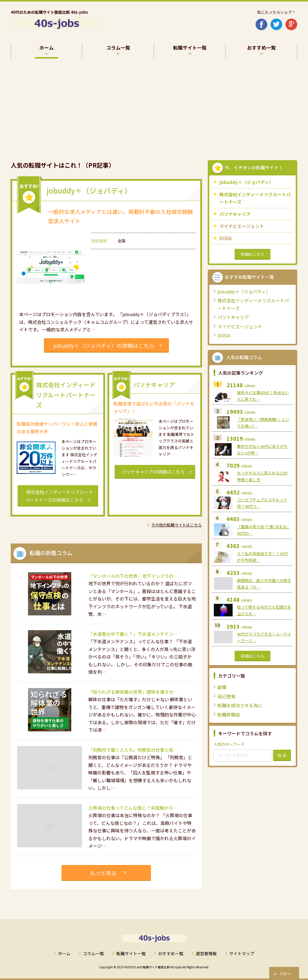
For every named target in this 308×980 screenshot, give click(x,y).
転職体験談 (229, 715)
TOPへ (286, 974)
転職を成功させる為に (240, 705)
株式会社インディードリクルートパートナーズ (255, 198)
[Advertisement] (154, 103)
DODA (225, 238)
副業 (222, 687)
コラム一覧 (93, 953)
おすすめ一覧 (171, 953)
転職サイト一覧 (131, 953)
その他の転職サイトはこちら (177, 525)
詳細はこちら (252, 254)
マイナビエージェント (242, 226)
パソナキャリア (235, 214)
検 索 (282, 755)
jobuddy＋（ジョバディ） (246, 182)
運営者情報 (206, 953)
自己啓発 (227, 696)
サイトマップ (242, 953)
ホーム (64, 953)
